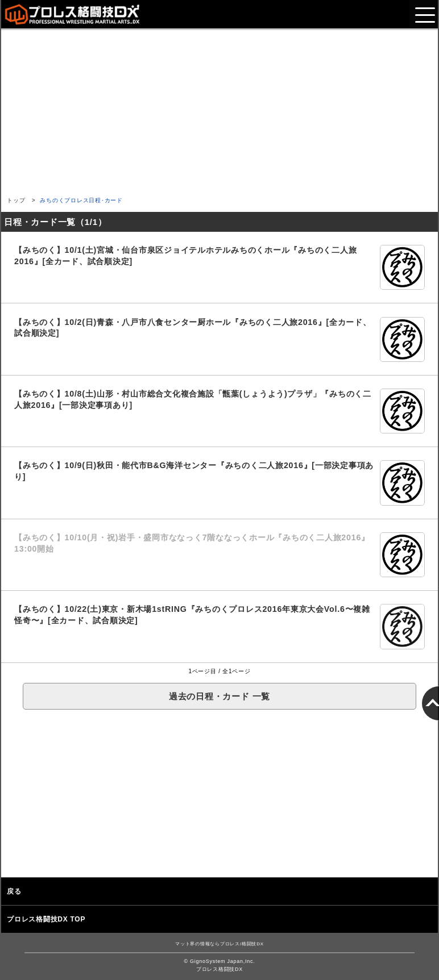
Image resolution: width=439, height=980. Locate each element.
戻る (14, 891)
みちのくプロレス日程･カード (81, 200)
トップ (16, 200)
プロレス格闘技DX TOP (46, 919)
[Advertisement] (219, 110)
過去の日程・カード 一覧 (219, 696)
